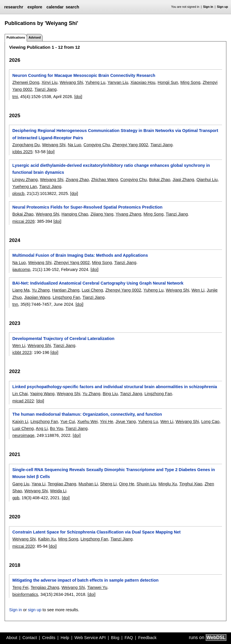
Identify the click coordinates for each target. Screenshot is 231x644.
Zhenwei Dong (26, 82)
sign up (35, 610)
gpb (16, 498)
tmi (15, 97)
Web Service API (90, 638)
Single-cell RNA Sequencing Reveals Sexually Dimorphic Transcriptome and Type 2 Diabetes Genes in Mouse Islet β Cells (113, 473)
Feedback (147, 638)
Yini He (107, 422)
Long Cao (210, 422)
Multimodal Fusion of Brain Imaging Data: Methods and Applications (80, 255)
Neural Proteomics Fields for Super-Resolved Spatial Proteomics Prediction (87, 207)
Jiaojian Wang (37, 297)
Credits (49, 638)
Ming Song (191, 82)
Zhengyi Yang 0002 (130, 145)
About (12, 638)
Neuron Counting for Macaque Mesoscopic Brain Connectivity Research (84, 75)
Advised (35, 37)
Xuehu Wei (87, 422)
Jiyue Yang (126, 422)
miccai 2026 (23, 221)
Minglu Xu (168, 484)
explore (35, 7)
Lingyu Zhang (25, 180)
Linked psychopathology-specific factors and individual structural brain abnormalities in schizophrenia (114, 387)
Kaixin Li (20, 422)
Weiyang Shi (72, 82)
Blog (115, 638)
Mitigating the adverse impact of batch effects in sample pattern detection (85, 580)
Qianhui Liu (207, 180)
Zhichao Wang (104, 180)
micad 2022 (23, 401)
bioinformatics (25, 594)
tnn (15, 304)
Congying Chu (97, 145)
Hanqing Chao (75, 214)
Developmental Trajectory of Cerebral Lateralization (63, 339)
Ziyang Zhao (77, 180)
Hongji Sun (168, 82)
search (72, 7)
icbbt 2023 (22, 352)
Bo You (57, 428)
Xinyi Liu (49, 82)
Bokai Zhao (160, 180)
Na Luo (74, 145)
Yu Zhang (41, 290)
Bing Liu (110, 394)
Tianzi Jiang (46, 89)
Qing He (127, 484)
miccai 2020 (23, 546)
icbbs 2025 (22, 152)
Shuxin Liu (146, 484)
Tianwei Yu (97, 587)
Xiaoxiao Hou (143, 82)
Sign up (223, 7)
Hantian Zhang (66, 290)
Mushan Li (88, 484)
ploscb (18, 193)
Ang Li (42, 428)
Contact (30, 638)
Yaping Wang (42, 394)
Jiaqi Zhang (183, 180)
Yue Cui (68, 422)
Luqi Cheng (92, 290)
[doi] (78, 97)
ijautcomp (21, 269)
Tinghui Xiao (191, 484)
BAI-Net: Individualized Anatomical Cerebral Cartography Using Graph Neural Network (98, 283)
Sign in (208, 7)
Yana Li (39, 484)
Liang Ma (21, 290)
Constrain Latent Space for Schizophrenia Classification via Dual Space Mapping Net (96, 532)
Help (65, 638)
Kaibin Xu (47, 539)
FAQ (129, 638)
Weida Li (58, 491)
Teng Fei (20, 587)
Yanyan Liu (118, 82)
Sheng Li (108, 484)
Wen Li (198, 290)
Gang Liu (21, 484)
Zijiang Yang (102, 214)
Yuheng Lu (95, 82)
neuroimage (23, 435)
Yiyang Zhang (128, 214)
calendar (55, 7)
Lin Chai (20, 394)
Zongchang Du (26, 145)
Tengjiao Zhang (62, 484)
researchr (14, 7)
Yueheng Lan (25, 187)
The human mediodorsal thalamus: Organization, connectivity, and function (87, 414)
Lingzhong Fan (66, 297)
